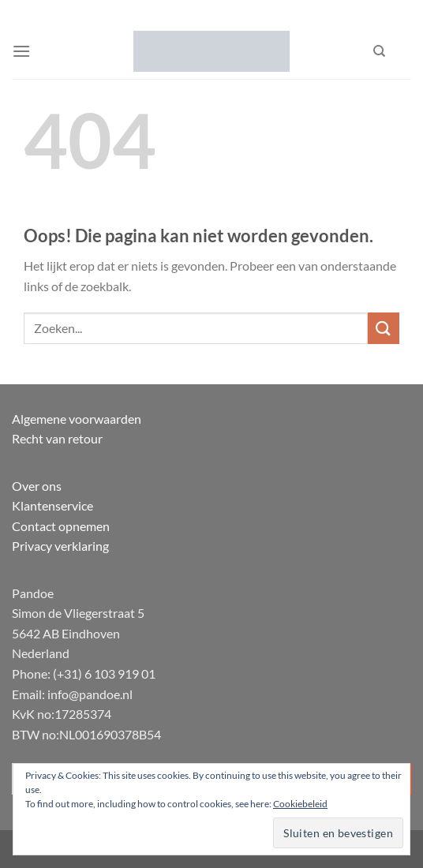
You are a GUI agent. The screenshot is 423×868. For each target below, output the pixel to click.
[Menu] (21, 51)
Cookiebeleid (300, 804)
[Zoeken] (379, 51)
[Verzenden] (384, 328)
